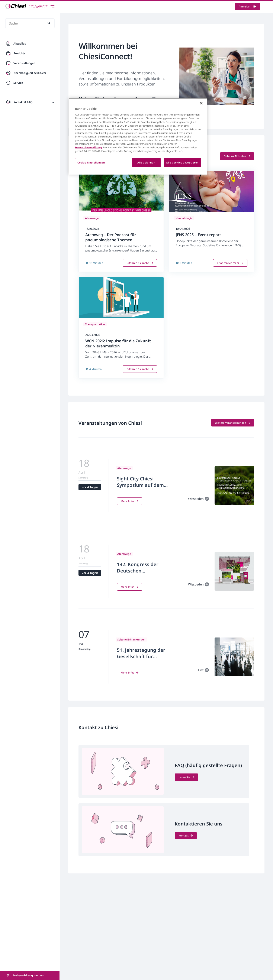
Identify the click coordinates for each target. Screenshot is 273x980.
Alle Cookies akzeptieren (182, 163)
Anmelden (247, 7)
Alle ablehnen (146, 163)
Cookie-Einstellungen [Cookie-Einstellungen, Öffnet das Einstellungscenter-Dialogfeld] (91, 163)
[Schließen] (201, 103)
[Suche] (30, 23)
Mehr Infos (130, 501)
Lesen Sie (186, 777)
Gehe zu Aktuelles (237, 156)
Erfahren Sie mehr (140, 263)
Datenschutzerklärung (89, 147)
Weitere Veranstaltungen (233, 423)
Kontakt (186, 836)
